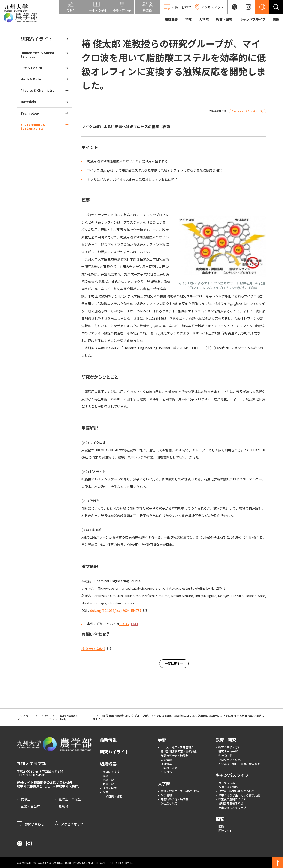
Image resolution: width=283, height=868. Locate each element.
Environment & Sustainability (33, 126)
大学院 (204, 19)
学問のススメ (169, 768)
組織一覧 (108, 780)
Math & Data (31, 79)
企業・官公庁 (30, 806)
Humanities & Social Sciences (37, 55)
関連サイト (225, 830)
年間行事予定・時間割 (175, 755)
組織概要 (171, 19)
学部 (188, 19)
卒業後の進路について (232, 799)
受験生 (26, 799)
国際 (276, 19)
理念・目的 (110, 788)
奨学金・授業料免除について (236, 791)
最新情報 (108, 740)
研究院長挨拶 (111, 772)
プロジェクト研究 (229, 760)
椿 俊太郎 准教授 (93, 649)
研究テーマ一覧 (228, 751)
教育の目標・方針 (229, 747)
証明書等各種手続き (231, 803)
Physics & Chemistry (37, 90)
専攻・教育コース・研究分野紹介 (181, 791)
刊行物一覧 (225, 755)
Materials (28, 102)
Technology (30, 113)
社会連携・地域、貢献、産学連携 (239, 764)
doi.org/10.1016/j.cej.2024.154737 (116, 610)
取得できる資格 (228, 787)
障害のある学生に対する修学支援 (239, 795)
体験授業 (166, 764)
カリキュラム (227, 783)
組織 (105, 776)
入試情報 (166, 760)
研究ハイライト (37, 39)
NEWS (46, 716)
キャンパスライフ (253, 19)
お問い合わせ (30, 824)
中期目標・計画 (112, 796)
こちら (124, 624)
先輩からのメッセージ (232, 807)
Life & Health (31, 68)
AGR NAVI (167, 772)
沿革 (105, 792)
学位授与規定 (169, 803)
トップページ (24, 717)
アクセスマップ (69, 824)
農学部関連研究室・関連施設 (179, 751)
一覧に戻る (172, 663)
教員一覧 (108, 784)
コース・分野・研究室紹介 (177, 747)
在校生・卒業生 (70, 799)
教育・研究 (224, 19)
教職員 (63, 806)
